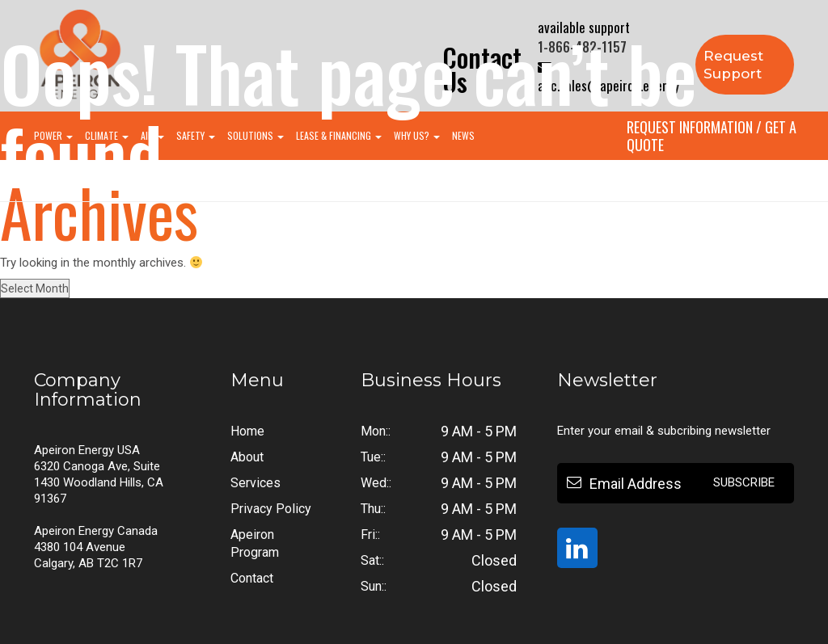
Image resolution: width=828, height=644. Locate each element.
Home (247, 431)
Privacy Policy (271, 509)
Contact (252, 578)
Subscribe (744, 482)
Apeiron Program (255, 543)
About (247, 457)
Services (256, 483)
